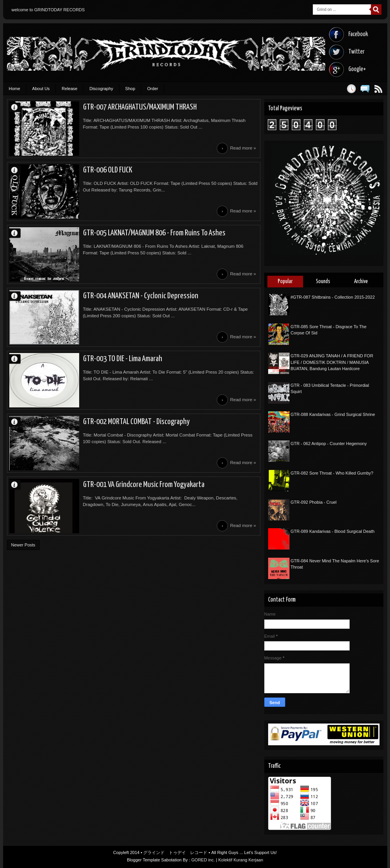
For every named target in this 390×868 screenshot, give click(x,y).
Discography (101, 89)
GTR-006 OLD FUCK (108, 170)
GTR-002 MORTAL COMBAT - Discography (136, 422)
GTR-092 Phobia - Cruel (314, 502)
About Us (41, 89)
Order (153, 89)
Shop (130, 89)
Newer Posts (23, 545)
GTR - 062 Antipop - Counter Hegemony (329, 444)
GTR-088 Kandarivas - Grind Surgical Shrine (333, 414)
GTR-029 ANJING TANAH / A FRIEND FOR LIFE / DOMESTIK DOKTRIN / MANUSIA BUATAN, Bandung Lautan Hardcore (332, 362)
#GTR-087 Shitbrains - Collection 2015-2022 (333, 297)
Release (69, 89)
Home (15, 89)
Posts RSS (379, 89)
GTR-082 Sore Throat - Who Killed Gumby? (332, 473)
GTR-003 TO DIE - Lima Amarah (123, 359)
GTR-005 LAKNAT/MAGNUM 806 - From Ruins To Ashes (154, 233)
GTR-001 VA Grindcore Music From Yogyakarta (144, 485)
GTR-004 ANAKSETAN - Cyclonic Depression (141, 296)
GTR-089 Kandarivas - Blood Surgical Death (333, 531)
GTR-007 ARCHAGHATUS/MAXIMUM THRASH (140, 107)
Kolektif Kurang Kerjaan (241, 860)
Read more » (243, 148)
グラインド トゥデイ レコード (175, 852)
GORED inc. (203, 860)
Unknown (18, 107)
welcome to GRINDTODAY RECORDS (48, 10)
